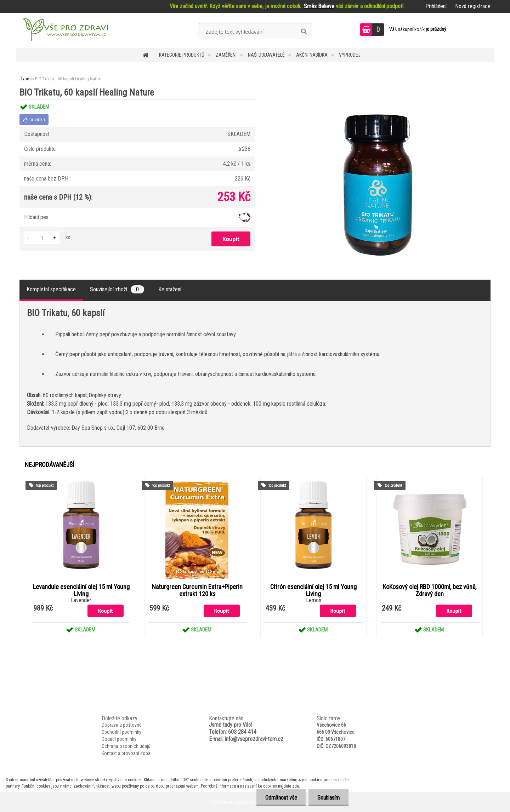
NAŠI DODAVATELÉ (266, 55)
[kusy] (42, 238)
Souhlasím (328, 798)
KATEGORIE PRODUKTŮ (182, 55)
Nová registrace (473, 6)
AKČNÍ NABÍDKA (312, 55)
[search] (304, 32)
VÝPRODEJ (350, 55)
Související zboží (117, 289)
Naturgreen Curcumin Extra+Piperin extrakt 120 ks (197, 590)
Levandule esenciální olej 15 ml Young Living (81, 590)
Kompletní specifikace (51, 289)
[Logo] (65, 30)
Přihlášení (436, 6)
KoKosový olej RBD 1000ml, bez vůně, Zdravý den (430, 590)
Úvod (24, 79)
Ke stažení (170, 289)
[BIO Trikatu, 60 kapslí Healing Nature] (381, 100)
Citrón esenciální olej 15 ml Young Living (313, 590)
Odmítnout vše (281, 798)
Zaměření (226, 55)
